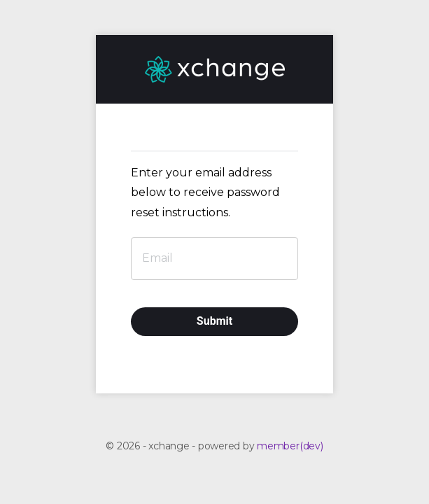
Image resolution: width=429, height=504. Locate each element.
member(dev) (290, 446)
